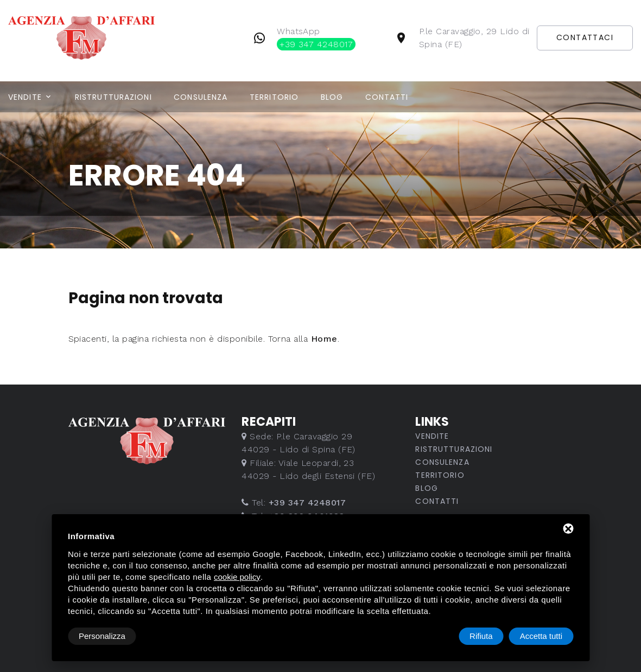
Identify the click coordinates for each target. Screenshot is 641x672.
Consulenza (201, 97)
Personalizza (102, 636)
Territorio (274, 97)
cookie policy (237, 577)
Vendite (25, 97)
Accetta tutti (541, 636)
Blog (332, 97)
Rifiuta (481, 636)
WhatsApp (316, 38)
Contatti (387, 97)
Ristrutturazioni (113, 97)
